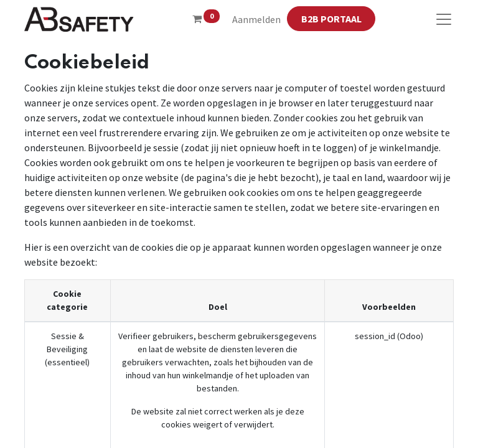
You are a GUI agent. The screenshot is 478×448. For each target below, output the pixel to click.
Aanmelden (256, 19)
